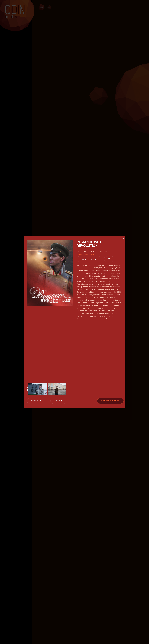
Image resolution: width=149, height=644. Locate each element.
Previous (38, 401)
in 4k (93, 254)
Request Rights (110, 401)
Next (59, 401)
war (86, 254)
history (79, 254)
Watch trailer (89, 259)
